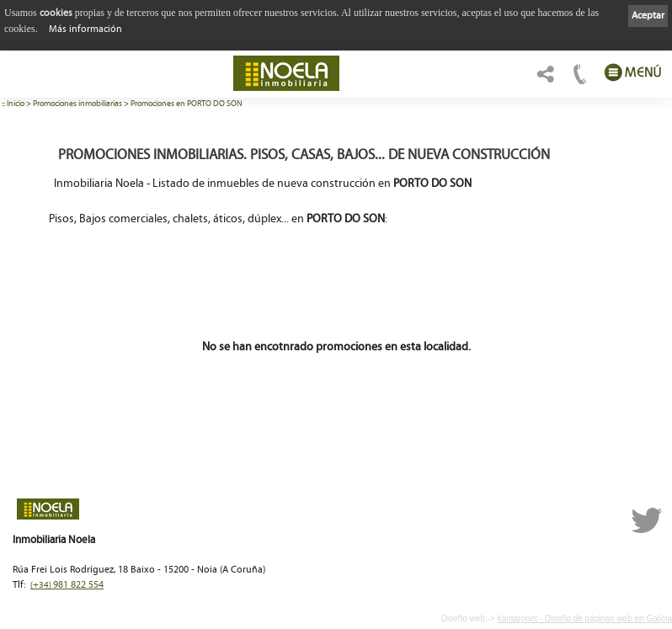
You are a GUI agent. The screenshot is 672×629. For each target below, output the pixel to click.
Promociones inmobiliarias (77, 104)
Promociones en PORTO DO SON (187, 104)
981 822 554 (67, 585)
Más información (85, 29)
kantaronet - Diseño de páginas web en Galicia (585, 618)
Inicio (16, 104)
